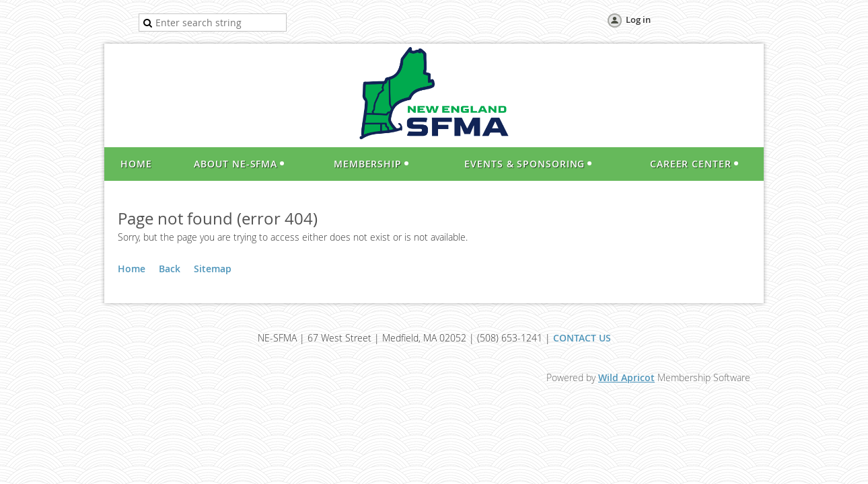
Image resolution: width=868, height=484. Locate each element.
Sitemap (213, 269)
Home (132, 269)
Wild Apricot (626, 377)
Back (170, 269)
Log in (638, 19)
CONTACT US (582, 338)
